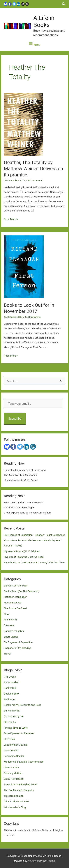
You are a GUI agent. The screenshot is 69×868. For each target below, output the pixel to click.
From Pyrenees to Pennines (19, 733)
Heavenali (9, 739)
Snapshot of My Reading (17, 648)
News (7, 614)
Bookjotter (10, 699)
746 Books (10, 677)
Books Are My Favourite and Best (22, 705)
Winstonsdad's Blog (15, 807)
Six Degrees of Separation (18, 642)
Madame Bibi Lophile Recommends (24, 762)
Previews (9, 625)
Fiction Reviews (13, 603)
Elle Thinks (10, 722)
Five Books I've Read (15, 608)
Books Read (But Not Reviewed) (22, 591)
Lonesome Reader (14, 756)
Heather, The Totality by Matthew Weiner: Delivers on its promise (33, 169)
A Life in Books (44, 21)
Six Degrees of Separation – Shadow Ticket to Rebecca (34, 535)
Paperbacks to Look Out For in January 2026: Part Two (34, 563)
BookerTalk (10, 688)
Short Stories (11, 637)
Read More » (11, 219)
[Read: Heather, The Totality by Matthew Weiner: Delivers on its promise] (23, 124)
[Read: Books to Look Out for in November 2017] (24, 267)
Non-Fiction (10, 619)
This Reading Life (14, 796)
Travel (7, 654)
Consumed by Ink (14, 716)
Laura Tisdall (11, 750)
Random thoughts (14, 631)
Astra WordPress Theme (41, 861)
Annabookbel (11, 682)
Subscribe (15, 419)
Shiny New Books (14, 779)
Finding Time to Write (16, 728)
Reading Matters (13, 773)
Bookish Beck (11, 694)
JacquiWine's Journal (16, 745)
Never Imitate (11, 767)
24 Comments (35, 180)
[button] (64, 4)
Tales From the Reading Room (21, 784)
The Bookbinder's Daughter (19, 790)
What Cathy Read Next (16, 801)
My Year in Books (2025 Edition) (22, 551)
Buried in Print (12, 711)
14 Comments (33, 317)
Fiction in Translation (16, 597)
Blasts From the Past (15, 586)
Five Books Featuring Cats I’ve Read (24, 557)
